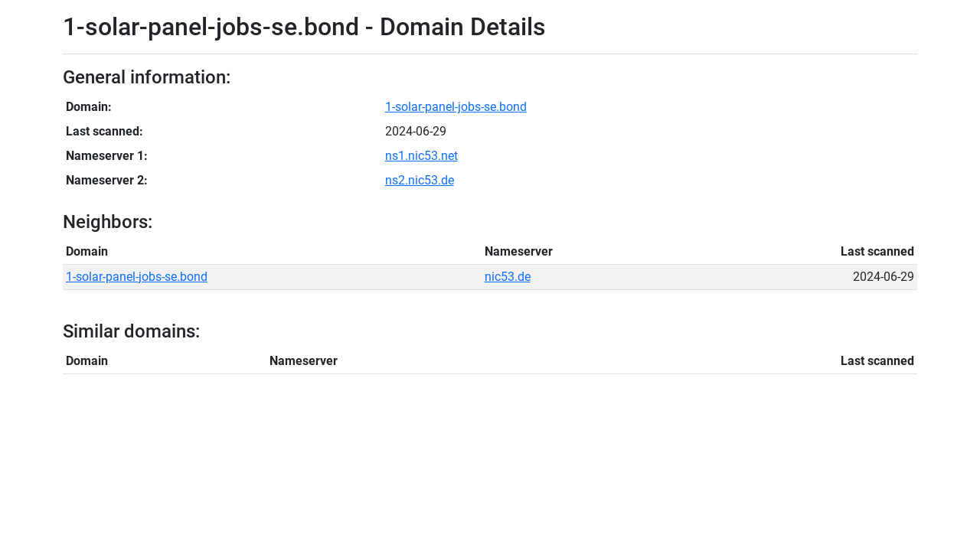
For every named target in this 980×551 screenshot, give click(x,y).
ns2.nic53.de (420, 180)
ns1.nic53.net (421, 156)
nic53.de (508, 277)
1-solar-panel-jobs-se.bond (456, 107)
